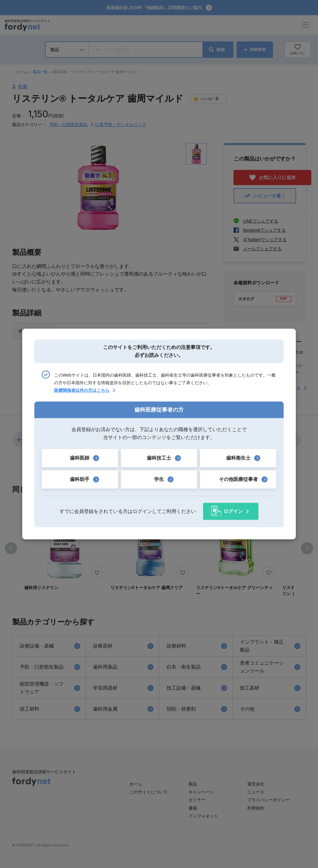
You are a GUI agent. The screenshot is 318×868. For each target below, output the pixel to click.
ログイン (233, 511)
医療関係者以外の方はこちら (82, 390)
